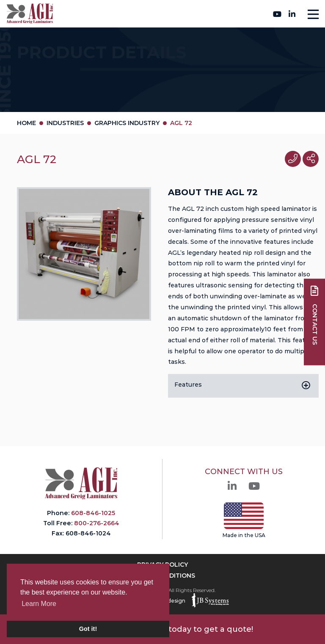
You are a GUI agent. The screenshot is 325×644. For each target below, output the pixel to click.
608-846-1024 (88, 533)
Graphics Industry (127, 123)
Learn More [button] (39, 604)
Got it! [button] (88, 629)
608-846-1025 (93, 513)
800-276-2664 (160, 14)
